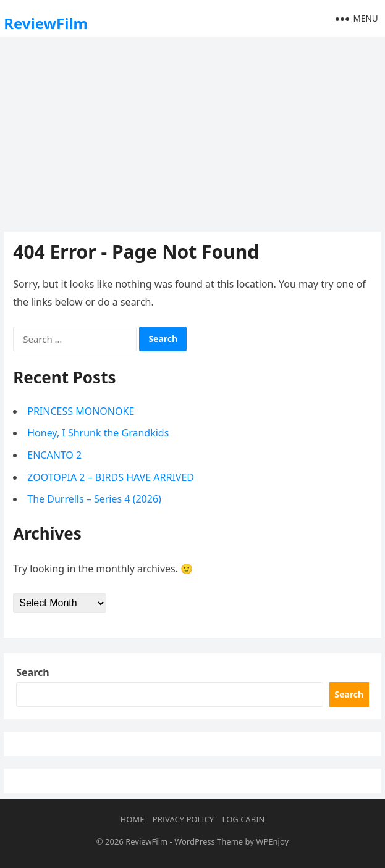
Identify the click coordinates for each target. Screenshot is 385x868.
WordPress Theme (209, 841)
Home (133, 819)
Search (32, 672)
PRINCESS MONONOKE (81, 411)
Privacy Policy (183, 819)
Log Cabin (244, 819)
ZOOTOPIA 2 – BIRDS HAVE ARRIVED (111, 477)
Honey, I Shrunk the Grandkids (98, 433)
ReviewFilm (46, 23)
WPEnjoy (272, 841)
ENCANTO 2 (54, 455)
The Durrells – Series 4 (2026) (94, 499)
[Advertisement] (192, 133)
